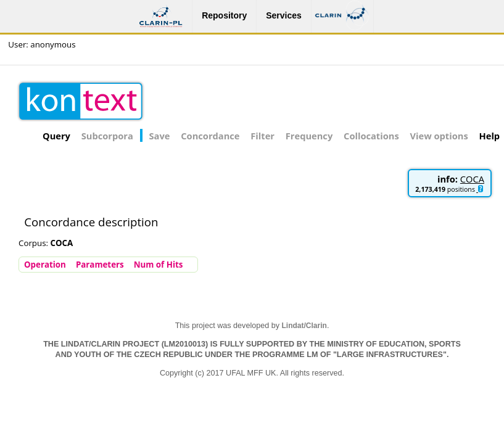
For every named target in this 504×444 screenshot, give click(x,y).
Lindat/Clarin (304, 326)
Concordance (210, 136)
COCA (472, 179)
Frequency (309, 136)
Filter (262, 136)
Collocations (371, 136)
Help (490, 136)
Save (160, 136)
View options (439, 136)
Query (56, 136)
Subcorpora (107, 136)
